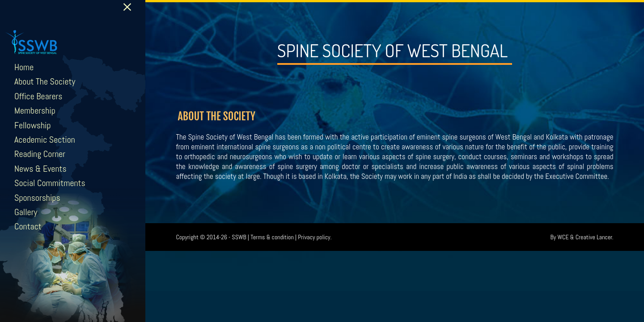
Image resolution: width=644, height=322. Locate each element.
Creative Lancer (594, 237)
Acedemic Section (45, 140)
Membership (35, 110)
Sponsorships (37, 198)
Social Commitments (50, 183)
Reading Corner (40, 154)
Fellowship (33, 125)
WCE (563, 237)
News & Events (40, 169)
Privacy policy (314, 237)
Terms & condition (272, 237)
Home (24, 67)
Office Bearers (38, 96)
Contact (28, 226)
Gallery (26, 212)
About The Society (45, 81)
